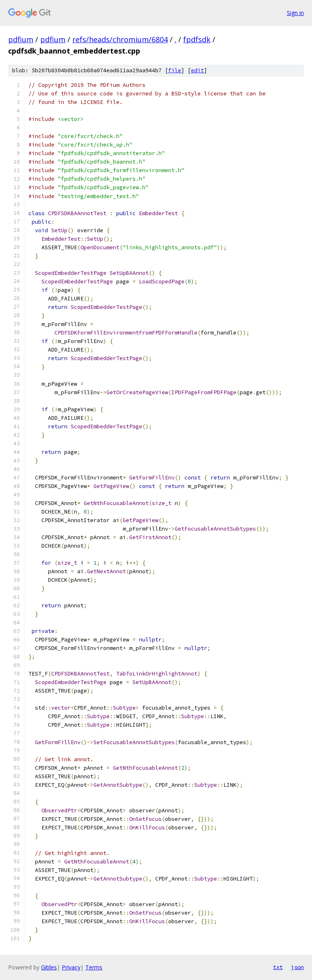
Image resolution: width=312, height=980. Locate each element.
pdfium (21, 39)
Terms (94, 967)
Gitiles (49, 967)
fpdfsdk (197, 39)
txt (278, 967)
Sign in (295, 13)
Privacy (71, 967)
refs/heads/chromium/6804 (120, 39)
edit (197, 70)
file (175, 70)
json (297, 967)
